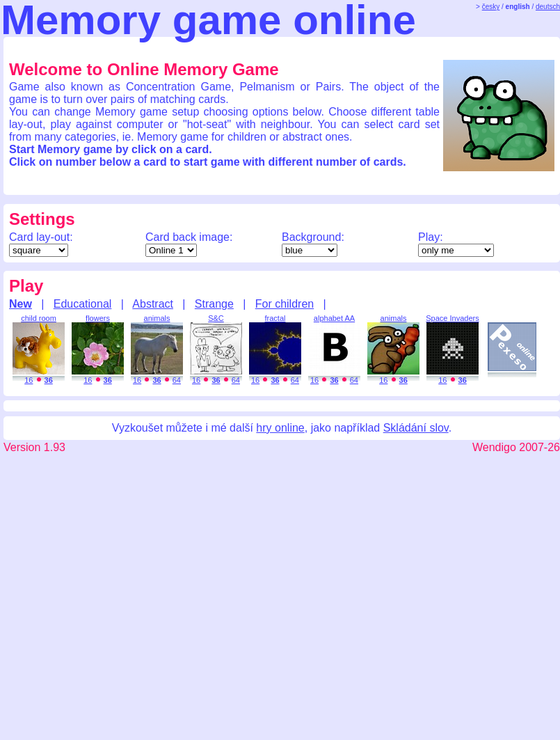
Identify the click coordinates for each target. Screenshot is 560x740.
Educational (83, 304)
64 (177, 380)
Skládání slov (416, 428)
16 (29, 380)
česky (491, 7)
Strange (214, 304)
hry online (280, 428)
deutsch (548, 7)
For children (285, 304)
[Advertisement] (280, 596)
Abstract (153, 304)
